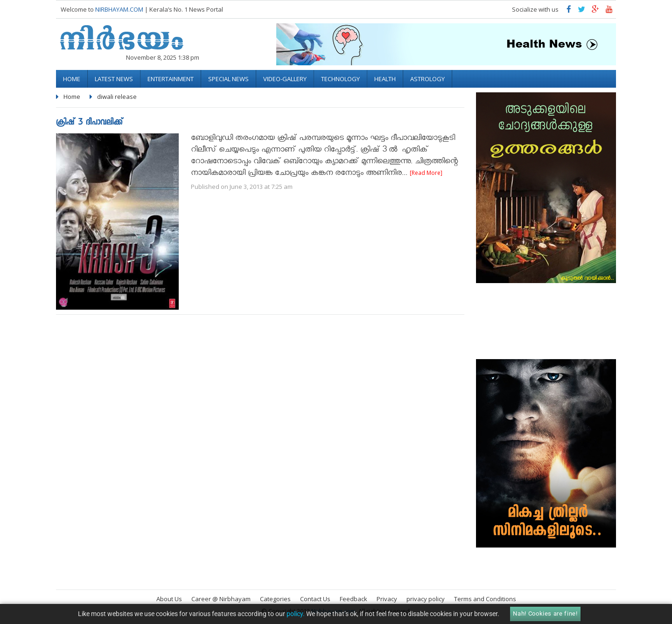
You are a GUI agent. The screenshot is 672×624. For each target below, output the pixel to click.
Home (72, 79)
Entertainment (171, 79)
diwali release (117, 97)
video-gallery (285, 79)
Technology (340, 79)
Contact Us (315, 599)
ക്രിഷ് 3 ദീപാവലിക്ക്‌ (89, 123)
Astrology (427, 79)
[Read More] (426, 173)
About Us (169, 599)
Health (385, 79)
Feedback (353, 599)
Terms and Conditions (485, 599)
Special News (228, 79)
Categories (275, 599)
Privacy (387, 599)
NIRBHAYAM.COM (119, 9)
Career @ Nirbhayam (221, 599)
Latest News (114, 79)
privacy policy (426, 599)
